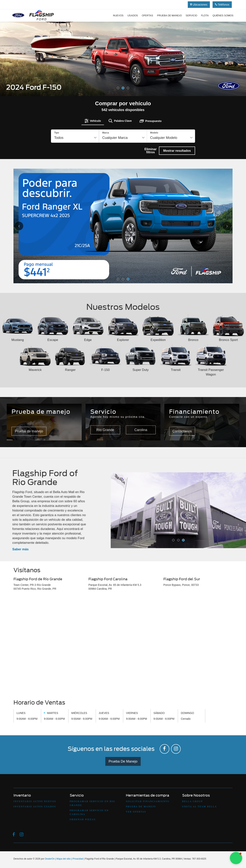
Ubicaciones (199, 5)
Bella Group (193, 801)
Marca (106, 133)
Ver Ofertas (136, 812)
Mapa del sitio (64, 859)
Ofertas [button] (148, 15)
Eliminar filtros (150, 151)
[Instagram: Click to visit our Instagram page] (176, 749)
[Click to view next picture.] (223, 226)
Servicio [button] (191, 15)
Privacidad (78, 859)
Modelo (154, 133)
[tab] (93, 121)
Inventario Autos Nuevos (35, 801)
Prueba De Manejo (123, 761)
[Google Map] (123, 646)
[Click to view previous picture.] (23, 226)
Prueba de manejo (169, 15)
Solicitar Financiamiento (148, 801)
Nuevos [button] (118, 15)
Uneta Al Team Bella (200, 807)
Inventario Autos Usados (35, 807)
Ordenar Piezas (83, 819)
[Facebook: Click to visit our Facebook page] (165, 749)
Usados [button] (133, 15)
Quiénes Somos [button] (223, 15)
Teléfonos (222, 5)
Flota (205, 15)
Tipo (57, 133)
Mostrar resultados (177, 151)
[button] (18, 75)
